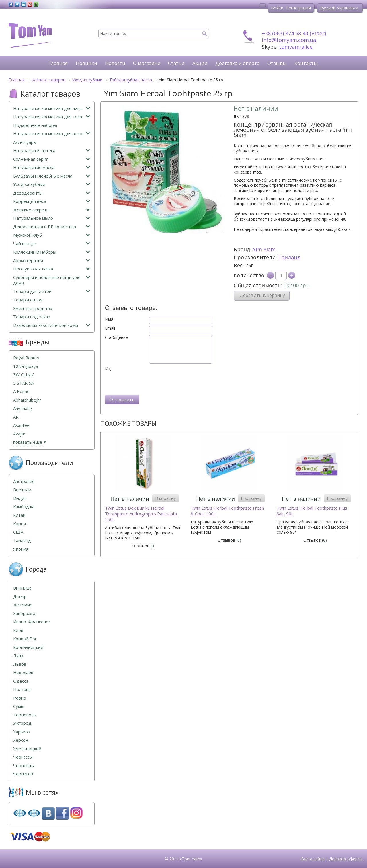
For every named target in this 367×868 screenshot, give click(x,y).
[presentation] (149, 382)
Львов (20, 664)
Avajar (19, 434)
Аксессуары (25, 142)
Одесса (21, 681)
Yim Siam (264, 249)
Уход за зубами (52, 184)
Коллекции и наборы (52, 252)
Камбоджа (24, 507)
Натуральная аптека (52, 151)
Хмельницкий (27, 749)
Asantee (21, 425)
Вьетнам (22, 490)
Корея (19, 524)
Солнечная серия (52, 159)
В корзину (166, 498)
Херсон (21, 740)
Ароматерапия (52, 261)
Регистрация (298, 8)
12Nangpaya (26, 366)
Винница (22, 588)
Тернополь (25, 715)
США (18, 532)
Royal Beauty (26, 358)
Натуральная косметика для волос (52, 134)
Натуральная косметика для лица (52, 108)
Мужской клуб (52, 235)
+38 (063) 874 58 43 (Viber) (294, 33)
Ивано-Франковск (32, 622)
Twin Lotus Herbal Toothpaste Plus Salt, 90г (312, 511)
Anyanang (23, 408)
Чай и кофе (52, 244)
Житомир (23, 605)
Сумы (19, 706)
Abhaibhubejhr (27, 400)
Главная (58, 63)
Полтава (22, 689)
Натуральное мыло (52, 218)
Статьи (176, 63)
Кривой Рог (25, 639)
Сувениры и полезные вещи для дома (52, 280)
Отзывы (277, 63)
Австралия (24, 481)
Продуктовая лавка (52, 269)
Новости (115, 63)
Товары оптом (28, 300)
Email (110, 328)
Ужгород (22, 723)
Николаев (23, 672)
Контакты (306, 63)
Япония (21, 549)
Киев (18, 630)
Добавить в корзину (262, 295)
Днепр (20, 597)
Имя (109, 319)
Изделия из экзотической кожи (52, 325)
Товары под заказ (32, 317)
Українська (348, 8)
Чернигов (23, 774)
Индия (20, 498)
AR (16, 417)
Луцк (18, 656)
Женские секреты (52, 210)
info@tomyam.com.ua (289, 40)
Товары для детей (52, 291)
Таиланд (289, 257)
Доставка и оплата (237, 63)
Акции (200, 63)
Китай (19, 515)
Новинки (86, 63)
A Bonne (21, 391)
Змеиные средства (33, 308)
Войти (277, 8)
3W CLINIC (24, 375)
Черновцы (24, 766)
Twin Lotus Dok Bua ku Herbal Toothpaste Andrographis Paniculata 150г (141, 514)
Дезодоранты (52, 193)
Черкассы (23, 757)
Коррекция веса (52, 201)
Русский (328, 8)
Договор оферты (346, 859)
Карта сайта (313, 859)
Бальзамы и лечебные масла (52, 176)
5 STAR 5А (24, 383)
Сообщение (116, 337)
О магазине (147, 63)
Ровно (20, 698)
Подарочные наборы (35, 125)
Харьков (22, 732)
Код (109, 369)
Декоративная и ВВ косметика (52, 227)
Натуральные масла (52, 167)
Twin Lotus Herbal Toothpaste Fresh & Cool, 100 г (227, 511)
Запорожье (25, 613)
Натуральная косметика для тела (52, 117)
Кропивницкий (28, 647)
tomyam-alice (296, 47)
